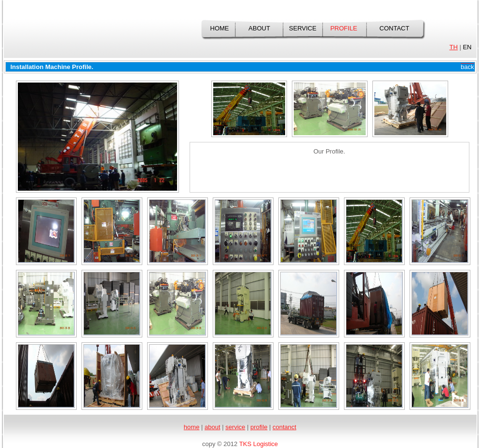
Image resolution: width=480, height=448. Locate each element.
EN (467, 47)
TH (453, 47)
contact (395, 28)
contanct (284, 427)
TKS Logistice (259, 444)
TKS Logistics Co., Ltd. (76, 34)
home (220, 28)
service (303, 28)
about (259, 28)
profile (344, 28)
